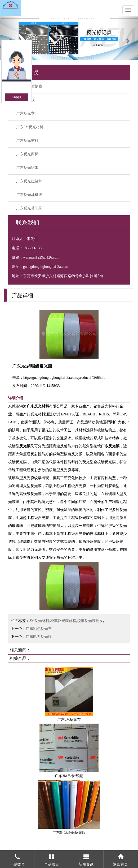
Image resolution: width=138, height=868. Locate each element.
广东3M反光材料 (30, 127)
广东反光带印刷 (29, 208)
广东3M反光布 (69, 719)
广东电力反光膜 (39, 637)
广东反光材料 (27, 141)
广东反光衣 (25, 113)
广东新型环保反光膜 (69, 833)
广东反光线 (25, 100)
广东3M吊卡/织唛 (69, 776)
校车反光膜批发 (90, 621)
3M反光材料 (39, 621)
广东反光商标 (27, 154)
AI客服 (17, 97)
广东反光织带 (27, 168)
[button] (10, 38)
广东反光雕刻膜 (29, 86)
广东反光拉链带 (29, 181)
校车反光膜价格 (63, 621)
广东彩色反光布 (39, 629)
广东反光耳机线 (29, 195)
